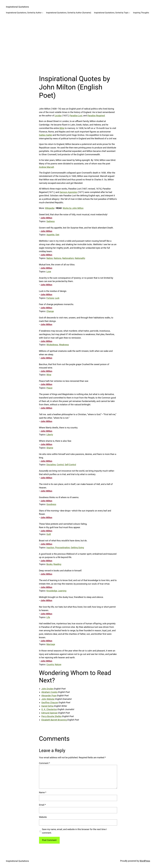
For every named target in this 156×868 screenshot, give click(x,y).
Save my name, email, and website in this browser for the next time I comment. (74, 831)
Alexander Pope (49, 696)
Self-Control (70, 465)
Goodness (51, 504)
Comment (44, 763)
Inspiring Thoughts (141, 13)
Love (49, 272)
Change (50, 311)
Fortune (50, 298)
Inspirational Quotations (17, 7)
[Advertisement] (78, 43)
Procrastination (62, 548)
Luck (57, 298)
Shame (50, 448)
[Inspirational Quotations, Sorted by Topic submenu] (130, 13)
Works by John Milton (73, 208)
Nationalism (68, 258)
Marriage (51, 644)
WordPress (145, 861)
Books (49, 564)
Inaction (50, 548)
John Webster (48, 699)
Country (50, 664)
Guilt (49, 534)
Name (43, 792)
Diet (57, 235)
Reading (57, 564)
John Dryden (47, 689)
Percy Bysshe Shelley (52, 716)
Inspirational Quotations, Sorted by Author (24, 13)
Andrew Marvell (46, 167)
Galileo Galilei (46, 135)
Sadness (51, 221)
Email (42, 805)
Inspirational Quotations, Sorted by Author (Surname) (69, 13)
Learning (62, 591)
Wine (49, 375)
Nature (58, 664)
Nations (58, 258)
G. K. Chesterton (49, 709)
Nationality (80, 258)
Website (43, 817)
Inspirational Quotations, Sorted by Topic (111, 13)
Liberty (50, 435)
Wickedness (52, 345)
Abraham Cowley (50, 692)
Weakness (64, 345)
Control (60, 465)
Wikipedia (50, 208)
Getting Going (77, 548)
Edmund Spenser (50, 713)
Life (48, 617)
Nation (50, 258)
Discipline (51, 465)
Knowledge (52, 591)
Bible (62, 128)
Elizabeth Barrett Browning (54, 720)
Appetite (50, 235)
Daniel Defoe (48, 706)
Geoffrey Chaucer (50, 703)
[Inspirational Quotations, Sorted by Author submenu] (43, 13)
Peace (49, 388)
